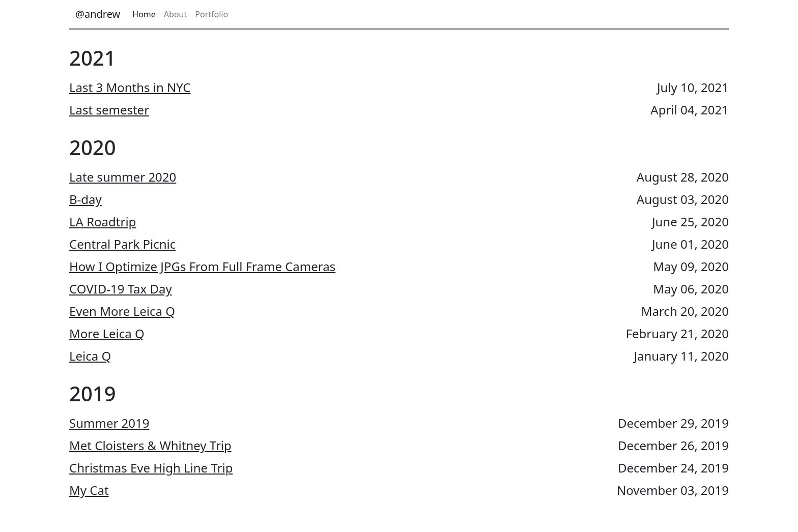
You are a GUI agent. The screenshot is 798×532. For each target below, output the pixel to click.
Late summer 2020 (123, 177)
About (175, 14)
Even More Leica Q (122, 311)
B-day (85, 199)
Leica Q (90, 356)
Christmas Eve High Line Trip (151, 468)
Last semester (109, 110)
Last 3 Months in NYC (130, 87)
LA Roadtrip (103, 221)
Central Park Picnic (122, 244)
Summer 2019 (109, 423)
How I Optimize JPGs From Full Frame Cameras (202, 266)
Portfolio (211, 14)
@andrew (98, 14)
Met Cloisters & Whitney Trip (150, 445)
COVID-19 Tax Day (121, 289)
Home (144, 14)
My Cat (89, 490)
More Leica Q (107, 333)
